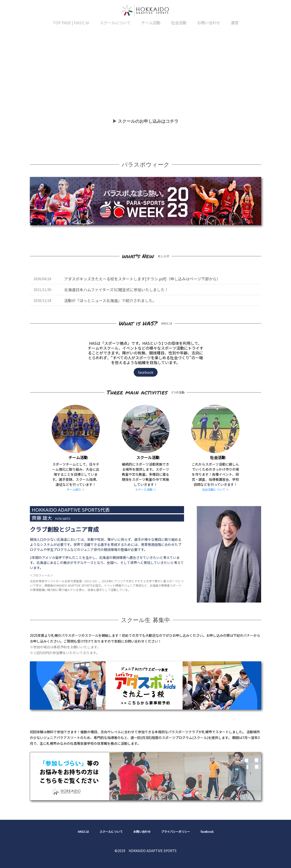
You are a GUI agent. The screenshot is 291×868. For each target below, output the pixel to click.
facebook (146, 372)
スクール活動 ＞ (146, 489)
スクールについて (115, 23)
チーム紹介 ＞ (76, 489)
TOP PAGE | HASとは (71, 23)
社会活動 (179, 23)
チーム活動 (151, 23)
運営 (235, 23)
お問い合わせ (209, 23)
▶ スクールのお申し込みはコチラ (146, 121)
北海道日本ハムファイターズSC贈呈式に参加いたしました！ (116, 290)
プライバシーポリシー (176, 831)
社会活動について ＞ (215, 489)
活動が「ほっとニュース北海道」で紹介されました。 (110, 300)
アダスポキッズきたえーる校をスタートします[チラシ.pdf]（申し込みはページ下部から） (142, 279)
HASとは (83, 831)
